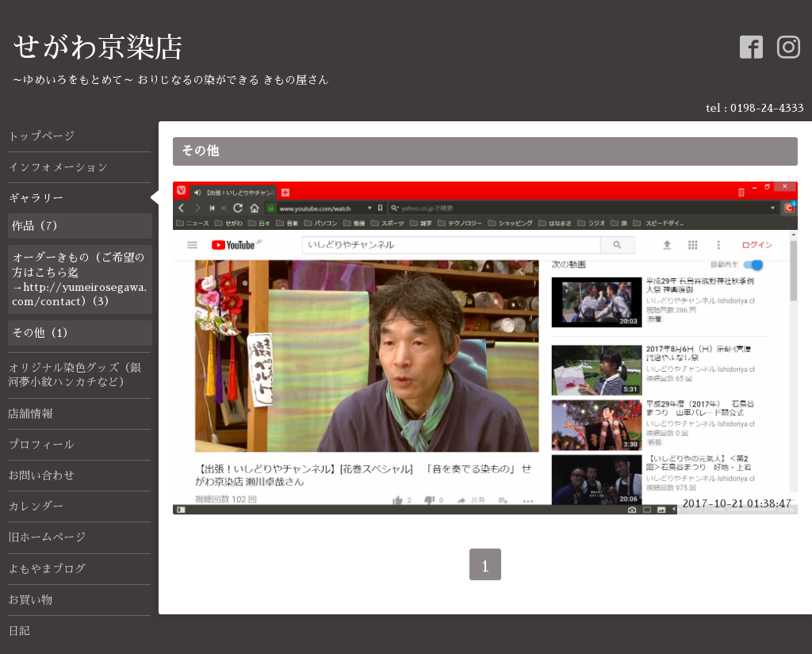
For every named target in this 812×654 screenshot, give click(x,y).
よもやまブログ (47, 569)
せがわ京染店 (98, 48)
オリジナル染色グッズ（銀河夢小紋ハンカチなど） (75, 375)
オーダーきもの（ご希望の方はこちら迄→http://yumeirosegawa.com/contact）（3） (79, 279)
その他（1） (43, 333)
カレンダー (36, 507)
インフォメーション (58, 167)
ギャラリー (36, 198)
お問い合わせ (41, 476)
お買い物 (30, 600)
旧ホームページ (47, 537)
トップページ (41, 136)
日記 (19, 631)
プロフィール (41, 445)
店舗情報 (30, 414)
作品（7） (38, 226)
